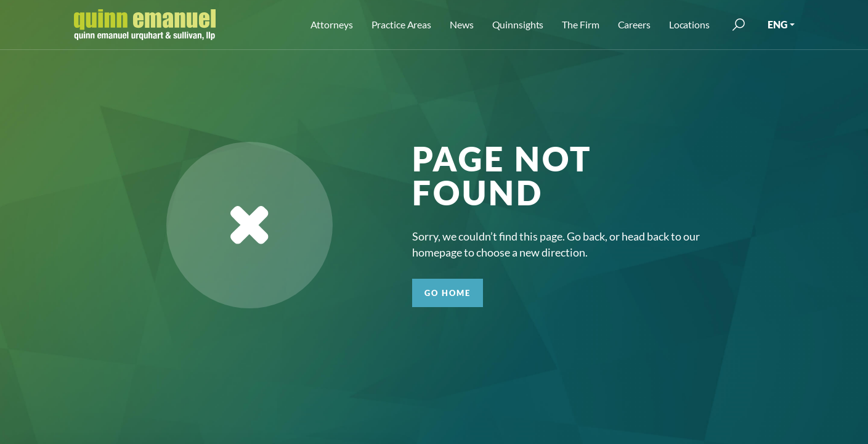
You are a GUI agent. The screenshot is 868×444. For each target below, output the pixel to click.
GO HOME (448, 293)
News (462, 24)
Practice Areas (401, 24)
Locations (689, 24)
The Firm (580, 24)
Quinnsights (518, 24)
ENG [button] (777, 24)
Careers (634, 24)
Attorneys (332, 24)
